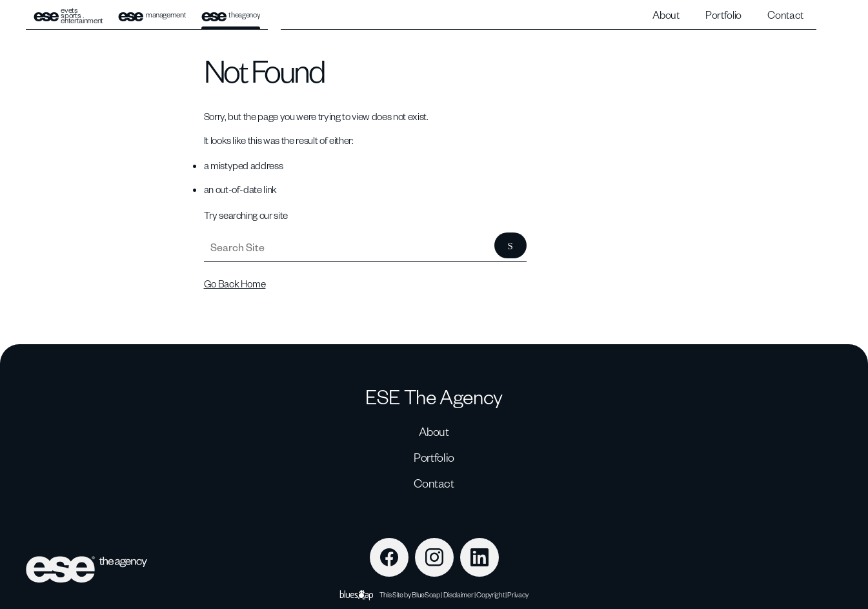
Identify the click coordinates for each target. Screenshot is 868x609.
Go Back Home (235, 284)
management (152, 15)
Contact (785, 15)
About (666, 15)
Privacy (518, 594)
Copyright (490, 594)
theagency (231, 15)
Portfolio (723, 15)
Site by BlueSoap (416, 594)
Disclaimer (459, 594)
